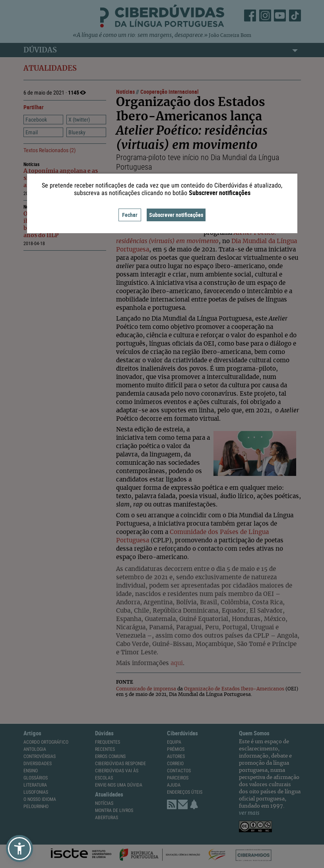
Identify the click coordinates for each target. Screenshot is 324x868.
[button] (19, 849)
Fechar (130, 215)
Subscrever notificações (176, 215)
